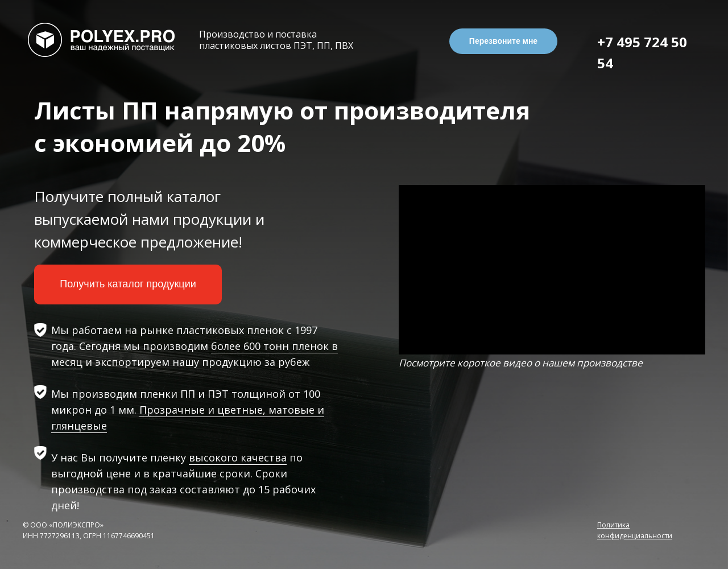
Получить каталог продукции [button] (128, 284)
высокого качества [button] (238, 457)
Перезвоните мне (503, 41)
